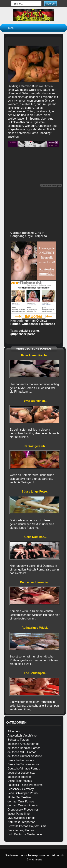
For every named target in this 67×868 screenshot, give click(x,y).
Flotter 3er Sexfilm (19, 797)
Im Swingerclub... (36, 446)
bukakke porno (29, 331)
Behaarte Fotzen (18, 740)
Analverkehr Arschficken (23, 736)
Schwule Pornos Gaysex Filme (27, 826)
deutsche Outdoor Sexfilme (25, 756)
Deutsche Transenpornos (23, 764)
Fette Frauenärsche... (35, 355)
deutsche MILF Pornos (22, 752)
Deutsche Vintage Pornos (24, 769)
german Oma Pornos (21, 801)
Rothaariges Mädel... (36, 628)
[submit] (50, 4)
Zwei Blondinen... (36, 401)
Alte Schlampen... (35, 673)
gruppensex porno (23, 334)
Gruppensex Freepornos (38, 324)
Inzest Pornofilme (19, 814)
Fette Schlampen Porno (23, 793)
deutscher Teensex (19, 777)
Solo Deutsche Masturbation (25, 834)
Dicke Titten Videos (20, 781)
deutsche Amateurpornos (23, 744)
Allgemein (14, 731)
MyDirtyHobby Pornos (21, 818)
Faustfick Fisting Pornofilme (25, 785)
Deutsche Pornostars (21, 760)
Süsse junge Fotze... (36, 492)
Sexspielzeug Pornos (21, 830)
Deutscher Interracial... (35, 582)
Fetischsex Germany (21, 789)
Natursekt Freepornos (21, 822)
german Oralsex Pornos (23, 805)
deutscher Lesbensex (21, 773)
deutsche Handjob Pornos (24, 748)
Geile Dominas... (35, 537)
